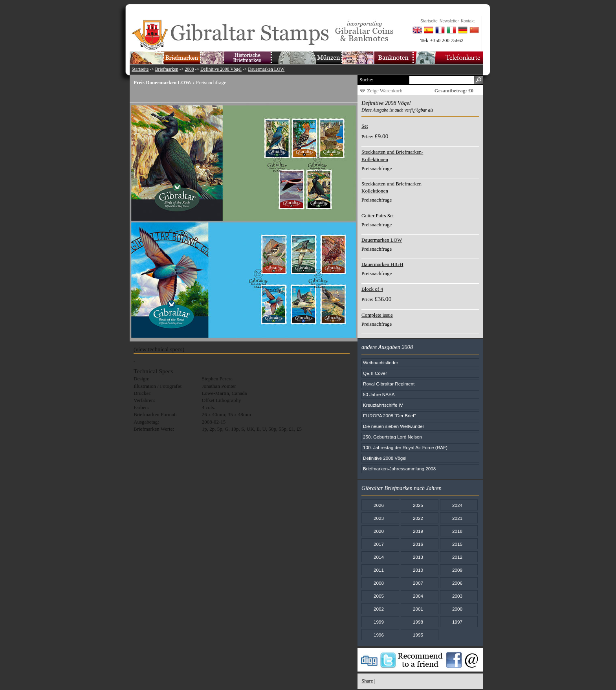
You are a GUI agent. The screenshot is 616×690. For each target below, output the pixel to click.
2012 (457, 557)
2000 (457, 609)
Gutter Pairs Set (378, 216)
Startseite (140, 69)
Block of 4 (372, 289)
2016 (418, 544)
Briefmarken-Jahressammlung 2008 (399, 469)
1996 (379, 635)
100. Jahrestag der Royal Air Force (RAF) (405, 447)
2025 (418, 505)
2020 (379, 531)
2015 (457, 544)
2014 (379, 557)
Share (367, 681)
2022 (418, 518)
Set (365, 126)
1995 (418, 635)
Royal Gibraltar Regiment (389, 384)
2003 (457, 596)
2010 (418, 570)
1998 (418, 622)
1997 (457, 622)
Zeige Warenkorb (385, 91)
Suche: (366, 80)
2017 (379, 544)
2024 (457, 505)
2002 (379, 609)
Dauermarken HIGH (382, 264)
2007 (418, 583)
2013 (418, 557)
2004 (418, 596)
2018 (457, 531)
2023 (379, 518)
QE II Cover (375, 373)
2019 (418, 531)
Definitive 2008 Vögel (221, 69)
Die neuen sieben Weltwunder (394, 426)
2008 (189, 69)
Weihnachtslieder (380, 362)
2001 (418, 609)
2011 (379, 570)
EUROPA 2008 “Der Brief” (389, 416)
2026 (379, 505)
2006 (457, 583)
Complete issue (377, 315)
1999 (379, 622)
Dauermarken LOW (266, 69)
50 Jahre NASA (379, 394)
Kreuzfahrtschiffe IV (383, 405)
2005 (379, 596)
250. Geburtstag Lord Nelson (392, 437)
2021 (457, 518)
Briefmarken (167, 69)
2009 (457, 570)
